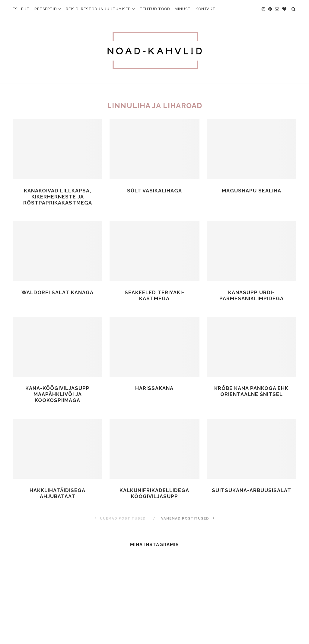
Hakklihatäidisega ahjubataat (57, 496)
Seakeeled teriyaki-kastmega (154, 297)
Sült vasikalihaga (154, 191)
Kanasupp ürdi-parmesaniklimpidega (251, 297)
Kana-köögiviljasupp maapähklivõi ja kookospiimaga (58, 396)
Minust (183, 9)
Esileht (21, 9)
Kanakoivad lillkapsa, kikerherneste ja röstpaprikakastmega (57, 197)
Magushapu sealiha (251, 191)
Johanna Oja (173, 622)
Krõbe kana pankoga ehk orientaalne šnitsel (252, 393)
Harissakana (154, 390)
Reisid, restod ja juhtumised (98, 9)
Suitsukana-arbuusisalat (251, 493)
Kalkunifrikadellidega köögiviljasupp (154, 496)
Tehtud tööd (155, 9)
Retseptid (46, 9)
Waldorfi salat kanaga (57, 293)
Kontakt (205, 9)
